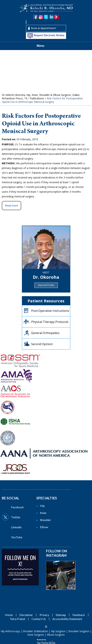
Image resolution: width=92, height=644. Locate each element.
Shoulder (45, 520)
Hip (42, 506)
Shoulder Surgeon (79, 631)
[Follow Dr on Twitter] (19, 517)
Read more (11, 205)
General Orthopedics (45, 333)
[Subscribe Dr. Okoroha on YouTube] (57, 17)
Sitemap (61, 615)
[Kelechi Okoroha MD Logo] (46, 8)
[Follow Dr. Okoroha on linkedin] (51, 17)
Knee (43, 513)
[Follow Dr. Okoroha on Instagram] (41, 17)
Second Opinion (42, 344)
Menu (45, 46)
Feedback (79, 615)
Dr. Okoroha (46, 277)
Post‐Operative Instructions (50, 311)
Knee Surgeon (36, 635)
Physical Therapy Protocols (50, 322)
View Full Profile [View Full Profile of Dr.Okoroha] (46, 285)
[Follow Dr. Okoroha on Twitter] (46, 17)
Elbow (44, 527)
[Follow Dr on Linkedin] (19, 527)
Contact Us (39, 619)
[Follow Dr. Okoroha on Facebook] (36, 17)
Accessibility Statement (67, 619)
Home (9, 615)
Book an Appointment (43, 28)
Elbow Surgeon (56, 635)
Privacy (44, 615)
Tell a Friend (17, 619)
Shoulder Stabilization (35, 631)
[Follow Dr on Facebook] (19, 507)
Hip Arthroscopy (10, 631)
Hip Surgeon (58, 631)
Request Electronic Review (49, 35)
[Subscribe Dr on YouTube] (19, 537)
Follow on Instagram (56, 553)
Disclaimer (26, 615)
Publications (37, 98)
